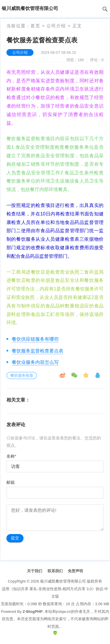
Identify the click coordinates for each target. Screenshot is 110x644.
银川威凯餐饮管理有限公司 (63, 581)
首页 (35, 26)
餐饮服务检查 (22, 375)
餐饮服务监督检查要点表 (38, 351)
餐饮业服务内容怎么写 (35, 362)
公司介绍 (56, 26)
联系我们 (55, 571)
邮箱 (11, 482)
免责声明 (75, 571)
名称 (11, 456)
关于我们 (35, 571)
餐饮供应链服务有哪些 (35, 339)
